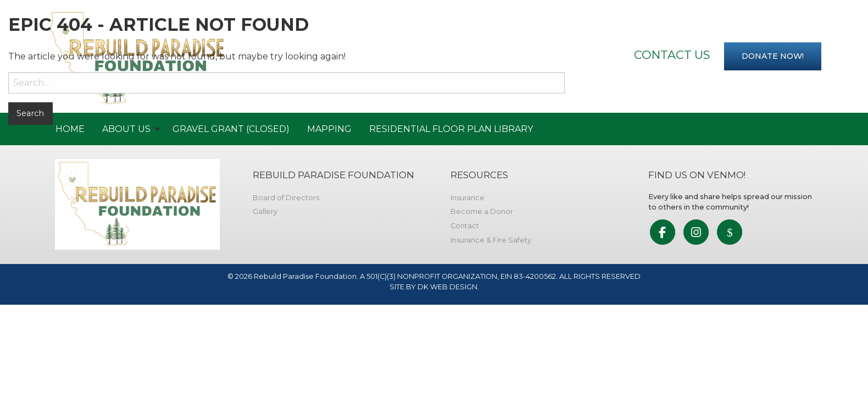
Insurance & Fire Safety (491, 240)
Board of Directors (286, 198)
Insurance (468, 198)
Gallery (265, 211)
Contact (465, 226)
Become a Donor (482, 211)
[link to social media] (662, 233)
